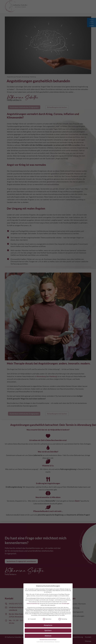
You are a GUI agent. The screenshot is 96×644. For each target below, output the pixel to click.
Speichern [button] (48, 630)
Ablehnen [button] (48, 636)
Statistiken (47, 619)
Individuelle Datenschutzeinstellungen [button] (48, 640)
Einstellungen (66, 603)
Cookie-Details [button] (40, 642)
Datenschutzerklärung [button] (49, 642)
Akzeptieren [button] (48, 625)
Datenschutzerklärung (33, 603)
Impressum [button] (57, 642)
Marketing (63, 619)
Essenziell (32, 619)
